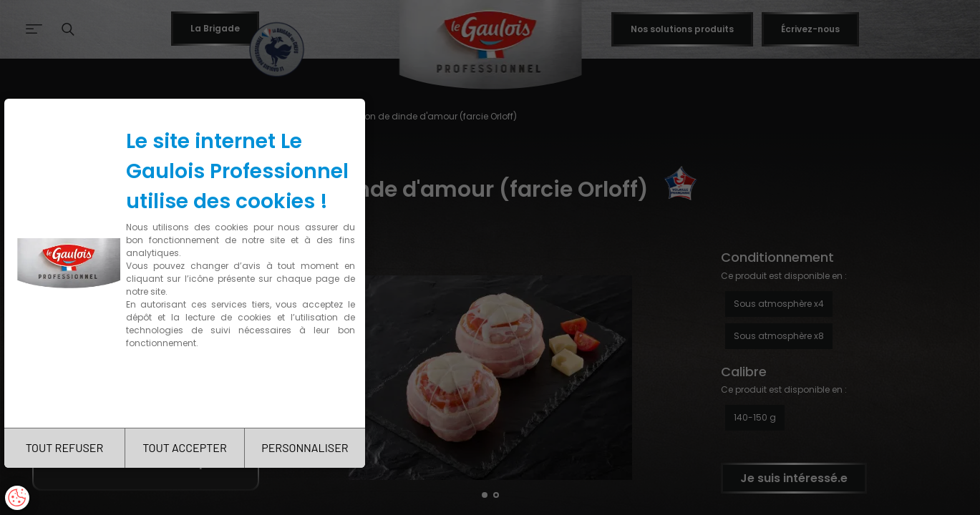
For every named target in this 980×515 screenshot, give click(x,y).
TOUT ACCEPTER (185, 447)
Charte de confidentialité (188, 388)
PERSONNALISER (305, 447)
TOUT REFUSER (65, 447)
